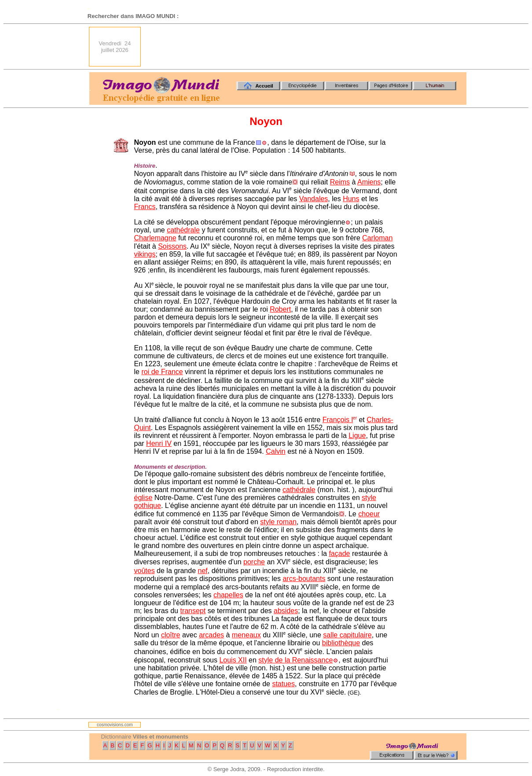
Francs (145, 207)
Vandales (314, 199)
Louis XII (233, 660)
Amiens (369, 182)
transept (193, 611)
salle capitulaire (347, 635)
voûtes (145, 571)
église (143, 498)
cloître (171, 635)
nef (203, 571)
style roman (278, 522)
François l (338, 420)
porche (254, 562)
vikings (145, 254)
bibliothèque (341, 643)
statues (283, 684)
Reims (340, 182)
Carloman (377, 238)
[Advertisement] (306, 47)
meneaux (246, 635)
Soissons (172, 246)
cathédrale (183, 230)
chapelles (228, 595)
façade (339, 553)
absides (286, 611)
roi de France (162, 372)
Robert (280, 309)
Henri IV (159, 443)
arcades (211, 635)
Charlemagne (155, 238)
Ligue (357, 436)
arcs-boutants (304, 579)
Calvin (275, 451)
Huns (351, 199)
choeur (369, 514)
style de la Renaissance (295, 660)
